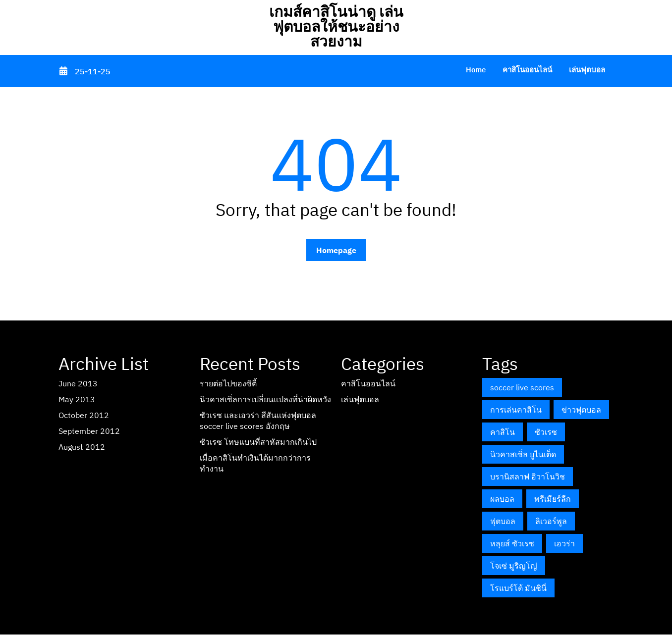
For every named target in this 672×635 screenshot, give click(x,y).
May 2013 (77, 399)
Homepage (336, 250)
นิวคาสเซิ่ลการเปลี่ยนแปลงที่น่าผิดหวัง (265, 399)
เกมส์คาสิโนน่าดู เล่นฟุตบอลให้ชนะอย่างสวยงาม (336, 26)
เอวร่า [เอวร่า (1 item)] (564, 543)
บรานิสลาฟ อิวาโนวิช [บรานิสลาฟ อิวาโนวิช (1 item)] (528, 476)
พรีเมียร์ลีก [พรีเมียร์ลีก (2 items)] (553, 499)
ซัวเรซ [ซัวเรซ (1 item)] (546, 432)
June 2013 (78, 383)
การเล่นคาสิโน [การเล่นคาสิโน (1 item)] (516, 410)
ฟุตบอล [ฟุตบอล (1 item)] (503, 521)
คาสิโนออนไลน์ (527, 70)
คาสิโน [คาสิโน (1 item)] (503, 432)
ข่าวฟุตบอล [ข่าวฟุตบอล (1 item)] (581, 410)
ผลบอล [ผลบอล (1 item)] (502, 499)
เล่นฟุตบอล (587, 70)
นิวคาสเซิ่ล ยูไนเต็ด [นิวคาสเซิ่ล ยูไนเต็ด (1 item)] (523, 454)
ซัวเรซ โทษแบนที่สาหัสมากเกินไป (258, 442)
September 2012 (89, 431)
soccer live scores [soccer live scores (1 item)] (522, 387)
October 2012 (84, 415)
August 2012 (82, 447)
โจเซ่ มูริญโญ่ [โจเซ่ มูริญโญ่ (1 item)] (514, 566)
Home (476, 70)
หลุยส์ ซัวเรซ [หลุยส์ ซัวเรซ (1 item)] (512, 543)
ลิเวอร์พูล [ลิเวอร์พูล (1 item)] (551, 521)
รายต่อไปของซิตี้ (228, 383)
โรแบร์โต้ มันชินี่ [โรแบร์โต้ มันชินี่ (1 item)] (518, 588)
